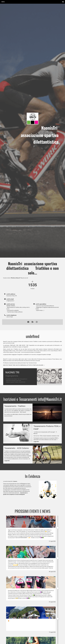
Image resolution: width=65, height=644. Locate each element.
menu (3, 2)
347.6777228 (10, 317)
